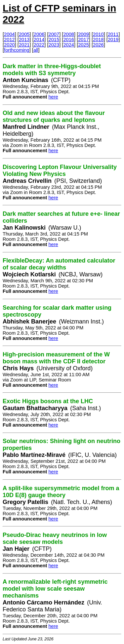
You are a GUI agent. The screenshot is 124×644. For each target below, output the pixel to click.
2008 (69, 34)
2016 (69, 40)
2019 (113, 40)
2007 (54, 34)
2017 (83, 40)
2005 (24, 34)
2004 (9, 34)
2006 (39, 34)
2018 (98, 40)
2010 (98, 34)
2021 (24, 45)
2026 (98, 45)
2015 (54, 40)
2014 (39, 40)
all (36, 50)
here (53, 97)
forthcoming (17, 50)
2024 (69, 45)
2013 (24, 40)
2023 (54, 45)
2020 (9, 45)
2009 (83, 34)
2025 (83, 45)
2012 (9, 40)
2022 (39, 45)
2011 (113, 34)
